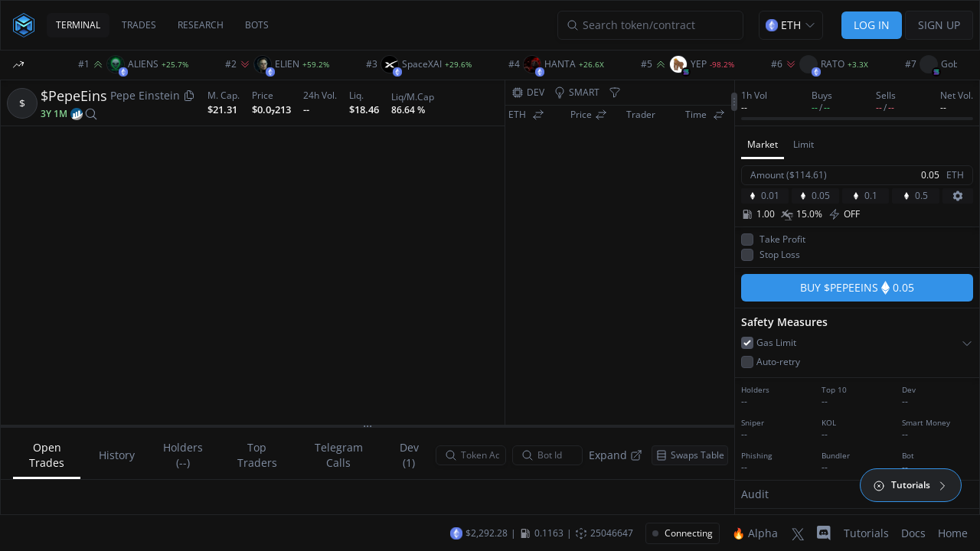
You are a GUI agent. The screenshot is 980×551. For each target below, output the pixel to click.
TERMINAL (78, 25)
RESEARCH (201, 25)
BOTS (257, 25)
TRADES (139, 25)
